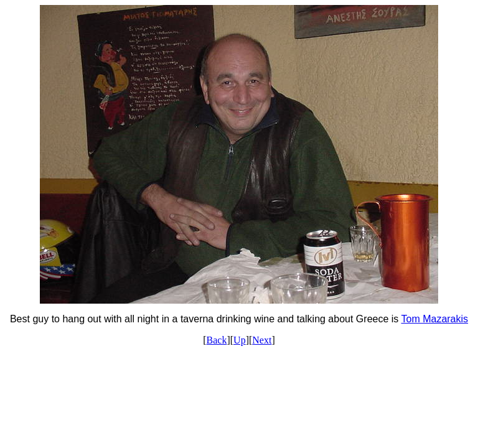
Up (240, 340)
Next (262, 340)
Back (217, 340)
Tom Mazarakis (434, 319)
